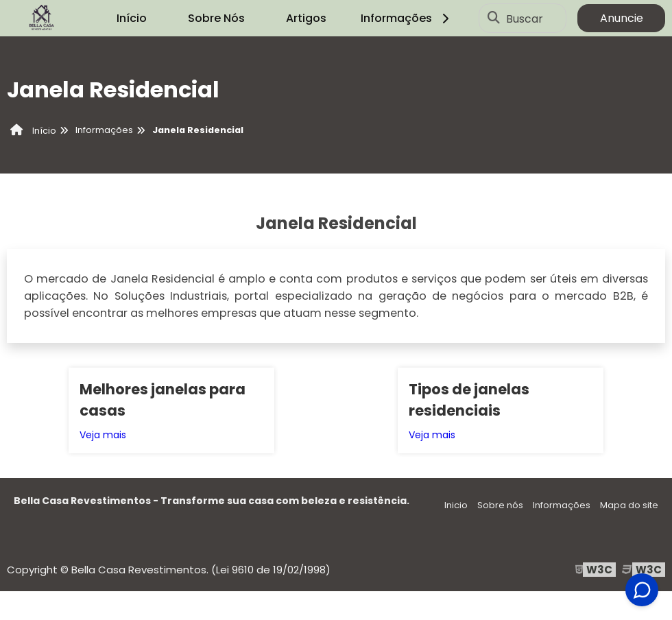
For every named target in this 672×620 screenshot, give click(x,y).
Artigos (306, 18)
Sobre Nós (216, 18)
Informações (407, 18)
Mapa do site (629, 505)
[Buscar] (494, 19)
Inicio (456, 505)
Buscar (525, 18)
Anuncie (622, 18)
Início (132, 18)
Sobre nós (500, 505)
